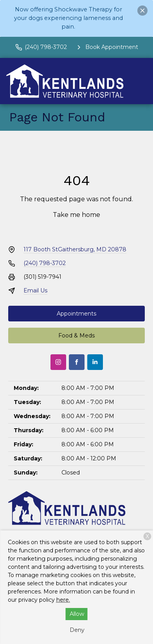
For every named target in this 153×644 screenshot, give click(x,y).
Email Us (35, 290)
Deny (77, 630)
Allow (77, 614)
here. (63, 600)
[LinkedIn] (95, 362)
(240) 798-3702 (45, 263)
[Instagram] (58, 362)
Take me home (76, 215)
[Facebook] (77, 362)
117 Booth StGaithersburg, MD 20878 (75, 249)
